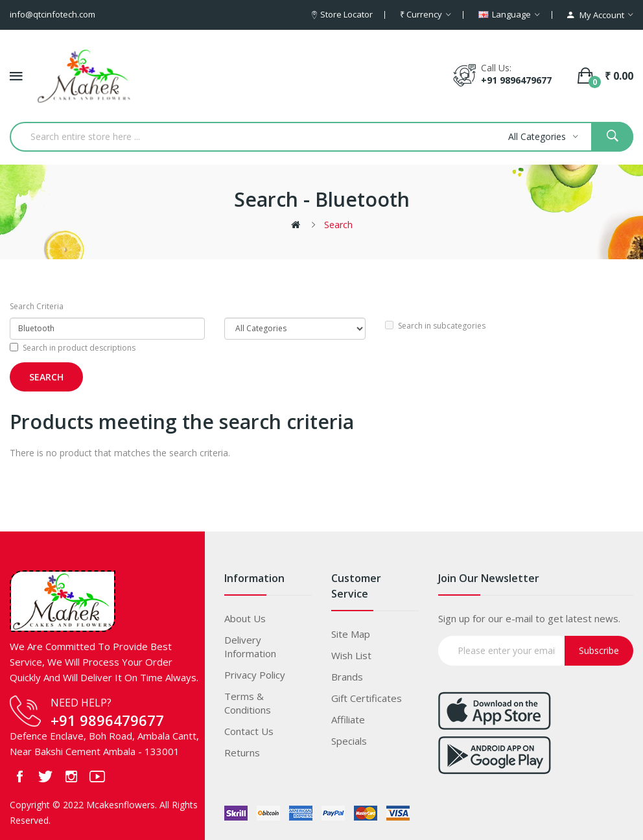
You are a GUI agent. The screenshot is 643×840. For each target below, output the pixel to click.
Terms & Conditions (248, 703)
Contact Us (249, 731)
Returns (242, 752)
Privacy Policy (255, 675)
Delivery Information (250, 647)
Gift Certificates (367, 698)
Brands (347, 677)
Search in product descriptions (73, 348)
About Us (245, 618)
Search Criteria (37, 306)
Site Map (351, 634)
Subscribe (599, 650)
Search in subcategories (435, 326)
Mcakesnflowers (121, 805)
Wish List (351, 655)
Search (338, 225)
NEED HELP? (81, 703)
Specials (349, 741)
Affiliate (348, 719)
